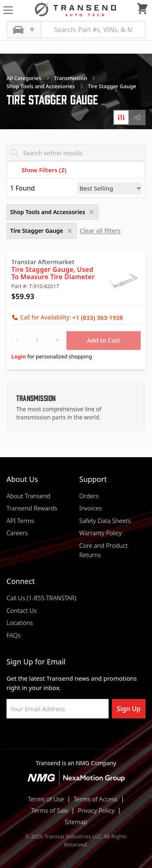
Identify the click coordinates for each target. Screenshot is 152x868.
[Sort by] (109, 188)
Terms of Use (46, 799)
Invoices (91, 508)
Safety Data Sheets (105, 521)
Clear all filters (100, 230)
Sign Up (129, 709)
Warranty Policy (101, 533)
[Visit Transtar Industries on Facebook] (36, 738)
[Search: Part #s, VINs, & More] (93, 30)
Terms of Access (96, 799)
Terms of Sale (50, 810)
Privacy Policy (96, 810)
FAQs (14, 635)
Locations (20, 623)
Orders (89, 496)
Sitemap (76, 822)
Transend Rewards (32, 508)
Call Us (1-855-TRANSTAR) (41, 598)
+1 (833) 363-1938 (97, 317)
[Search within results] (76, 153)
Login (19, 356)
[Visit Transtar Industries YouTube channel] (117, 738)
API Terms (20, 521)
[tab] (121, 117)
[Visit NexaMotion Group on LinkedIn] (56, 738)
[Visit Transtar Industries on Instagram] (76, 738)
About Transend (28, 496)
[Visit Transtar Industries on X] (96, 738)
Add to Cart (104, 340)
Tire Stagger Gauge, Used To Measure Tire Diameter (53, 273)
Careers (17, 533)
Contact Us (21, 610)
